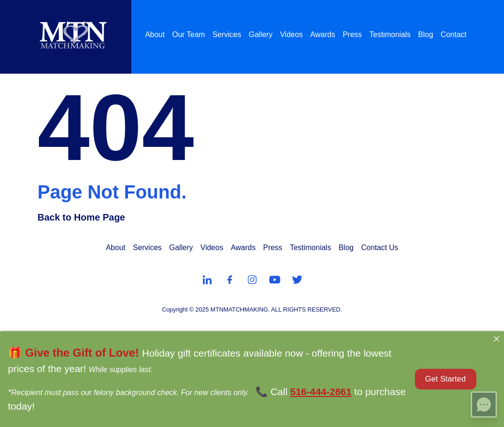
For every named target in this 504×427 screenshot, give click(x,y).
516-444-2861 (321, 392)
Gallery (261, 34)
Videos (291, 34)
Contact (454, 34)
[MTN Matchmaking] (73, 35)
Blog (426, 34)
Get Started (446, 379)
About (155, 34)
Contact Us (380, 248)
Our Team (188, 34)
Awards (323, 34)
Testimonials (390, 34)
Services (227, 34)
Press (352, 34)
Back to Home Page (81, 217)
